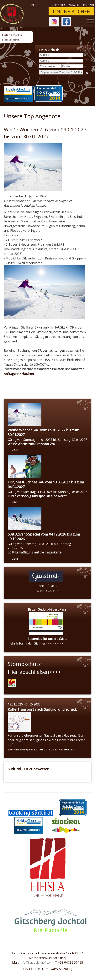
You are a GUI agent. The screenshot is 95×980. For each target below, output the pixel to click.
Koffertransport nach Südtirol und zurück (42, 709)
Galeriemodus (12, 37)
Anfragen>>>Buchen (19, 374)
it (37, 5)
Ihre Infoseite (48, 586)
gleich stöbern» (48, 590)
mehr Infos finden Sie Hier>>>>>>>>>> (35, 643)
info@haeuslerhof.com (36, 962)
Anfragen (35, 382)
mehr (15, 450)
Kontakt (89, 5)
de (33, 5)
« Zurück (13, 382)
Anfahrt (74, 5)
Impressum (58, 5)
